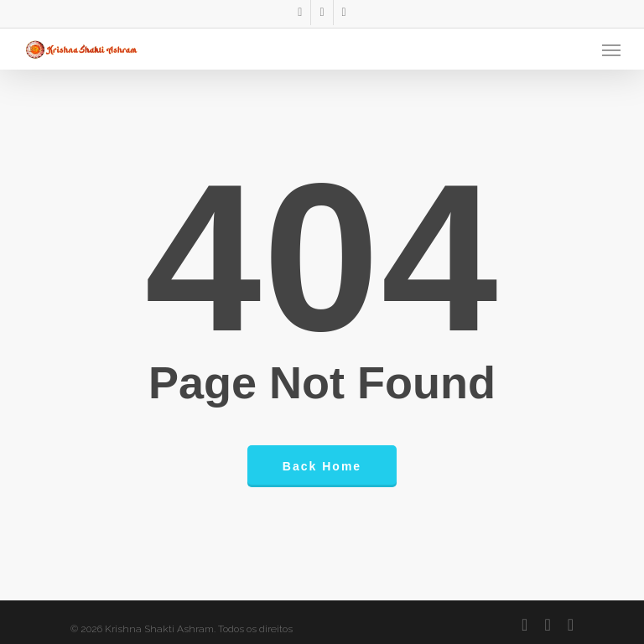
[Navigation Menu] (611, 49)
